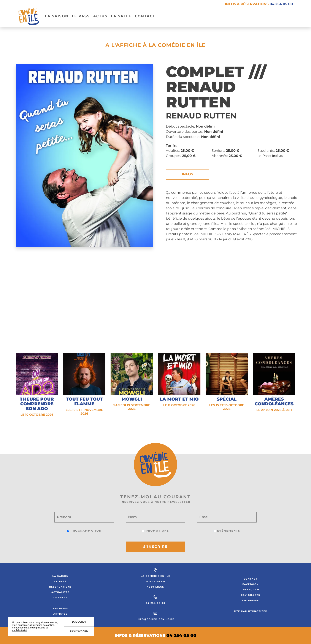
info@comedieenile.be (155, 619)
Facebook (251, 584)
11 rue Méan (155, 581)
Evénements (227, 531)
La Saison (57, 16)
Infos (187, 174)
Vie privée (251, 600)
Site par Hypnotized (251, 611)
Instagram (250, 590)
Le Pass (61, 581)
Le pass (81, 16)
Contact (145, 16)
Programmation (84, 531)
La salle (121, 16)
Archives (60, 608)
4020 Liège (155, 587)
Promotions (155, 531)
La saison (61, 576)
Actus (100, 16)
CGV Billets (250, 595)
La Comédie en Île (156, 576)
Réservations (60, 587)
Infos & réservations (259, 4)
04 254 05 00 (155, 603)
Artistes (60, 614)
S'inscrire (156, 547)
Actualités (61, 592)
